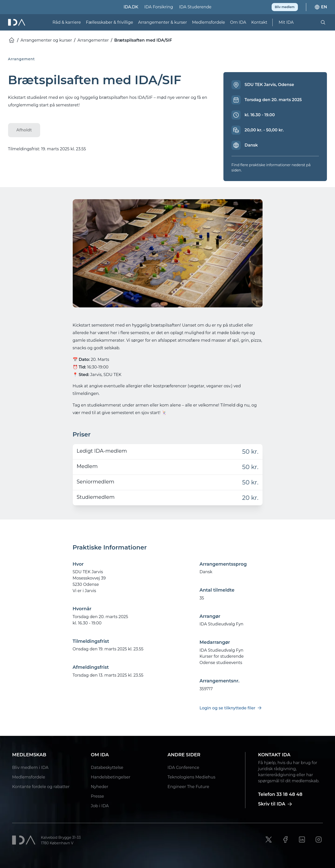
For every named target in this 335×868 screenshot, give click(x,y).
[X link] (269, 840)
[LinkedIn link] (302, 840)
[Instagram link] (319, 840)
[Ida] (17, 22)
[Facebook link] (285, 840)
